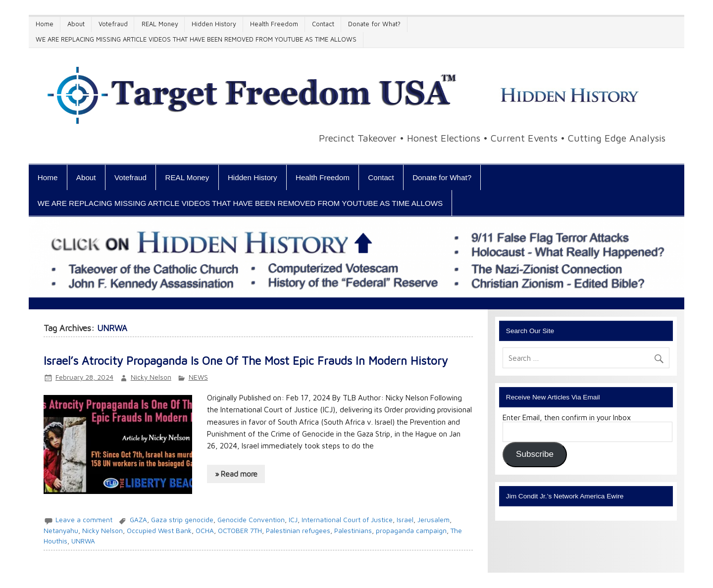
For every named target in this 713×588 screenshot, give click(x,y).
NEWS (198, 377)
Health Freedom (274, 24)
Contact (323, 24)
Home (45, 24)
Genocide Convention (251, 520)
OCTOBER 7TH (240, 531)
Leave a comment (84, 520)
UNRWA (83, 541)
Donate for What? (374, 24)
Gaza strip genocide (182, 520)
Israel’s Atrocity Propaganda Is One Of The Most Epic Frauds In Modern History (246, 361)
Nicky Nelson (151, 377)
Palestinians (353, 531)
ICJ (293, 520)
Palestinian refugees (298, 531)
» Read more (236, 474)
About (76, 24)
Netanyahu (61, 531)
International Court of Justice (347, 520)
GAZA (138, 520)
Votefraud (113, 24)
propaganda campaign (411, 531)
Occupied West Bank (159, 531)
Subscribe (535, 454)
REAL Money (160, 24)
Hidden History (214, 24)
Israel (405, 520)
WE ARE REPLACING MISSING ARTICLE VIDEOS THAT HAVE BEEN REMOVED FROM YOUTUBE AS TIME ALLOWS (196, 39)
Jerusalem (433, 520)
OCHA (205, 531)
